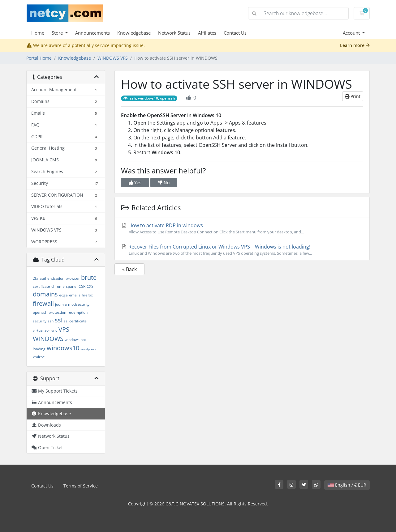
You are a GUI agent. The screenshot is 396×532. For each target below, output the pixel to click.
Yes (135, 183)
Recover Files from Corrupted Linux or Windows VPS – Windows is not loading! (242, 250)
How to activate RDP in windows (242, 228)
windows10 (63, 348)
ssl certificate (75, 321)
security (40, 321)
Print (353, 96)
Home (38, 33)
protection (57, 312)
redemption (77, 312)
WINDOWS (48, 339)
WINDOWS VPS (113, 58)
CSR (82, 286)
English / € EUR (347, 485)
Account (352, 33)
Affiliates (207, 33)
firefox (87, 295)
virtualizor (41, 330)
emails (75, 295)
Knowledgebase (134, 33)
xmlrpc (39, 357)
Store (58, 33)
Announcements (93, 33)
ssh (51, 321)
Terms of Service (81, 486)
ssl (59, 320)
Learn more (355, 45)
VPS (64, 329)
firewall (43, 303)
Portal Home (39, 58)
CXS (90, 286)
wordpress (88, 349)
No (164, 183)
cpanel (72, 286)
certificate (41, 286)
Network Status (174, 33)
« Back (129, 269)
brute (89, 277)
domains (45, 294)
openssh (40, 312)
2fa (36, 278)
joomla (61, 304)
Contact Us (235, 33)
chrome (58, 286)
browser (73, 278)
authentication (52, 278)
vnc (54, 330)
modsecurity (79, 304)
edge (63, 295)
